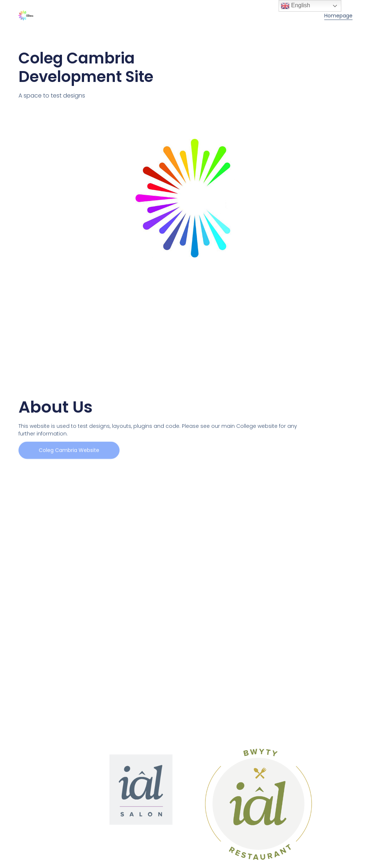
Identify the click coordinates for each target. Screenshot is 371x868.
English (295, 6)
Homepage (338, 16)
